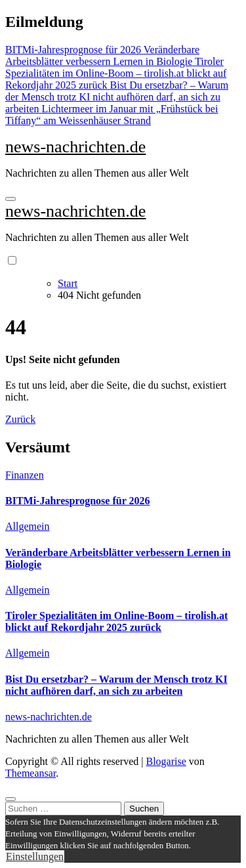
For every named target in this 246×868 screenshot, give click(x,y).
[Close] (10, 799)
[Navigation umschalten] (10, 199)
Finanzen (25, 475)
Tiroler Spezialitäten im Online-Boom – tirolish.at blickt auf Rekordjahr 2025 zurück (116, 621)
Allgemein (28, 526)
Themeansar (31, 773)
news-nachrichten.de (75, 147)
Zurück (20, 419)
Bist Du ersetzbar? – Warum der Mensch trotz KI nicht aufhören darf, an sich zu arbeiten (116, 685)
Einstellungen (35, 857)
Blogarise (166, 761)
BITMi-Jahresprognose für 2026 (77, 501)
